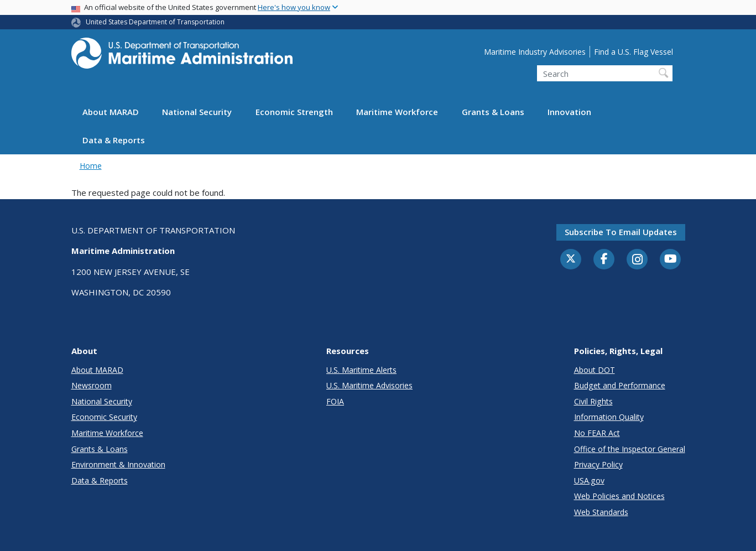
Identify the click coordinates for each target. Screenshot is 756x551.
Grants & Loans (493, 112)
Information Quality (609, 417)
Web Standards (601, 512)
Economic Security (104, 417)
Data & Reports (114, 140)
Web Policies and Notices (619, 496)
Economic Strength (294, 112)
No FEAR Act (597, 433)
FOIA (335, 401)
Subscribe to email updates (621, 232)
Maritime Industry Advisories (535, 52)
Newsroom (92, 385)
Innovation (569, 112)
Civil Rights (593, 401)
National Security (197, 112)
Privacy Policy (598, 464)
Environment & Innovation (118, 464)
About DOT (595, 370)
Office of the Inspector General (630, 449)
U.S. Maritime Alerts (361, 370)
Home (91, 166)
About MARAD (111, 112)
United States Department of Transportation (155, 22)
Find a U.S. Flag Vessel (634, 52)
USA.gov (589, 480)
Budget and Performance (620, 385)
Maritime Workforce (397, 112)
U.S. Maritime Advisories (369, 385)
